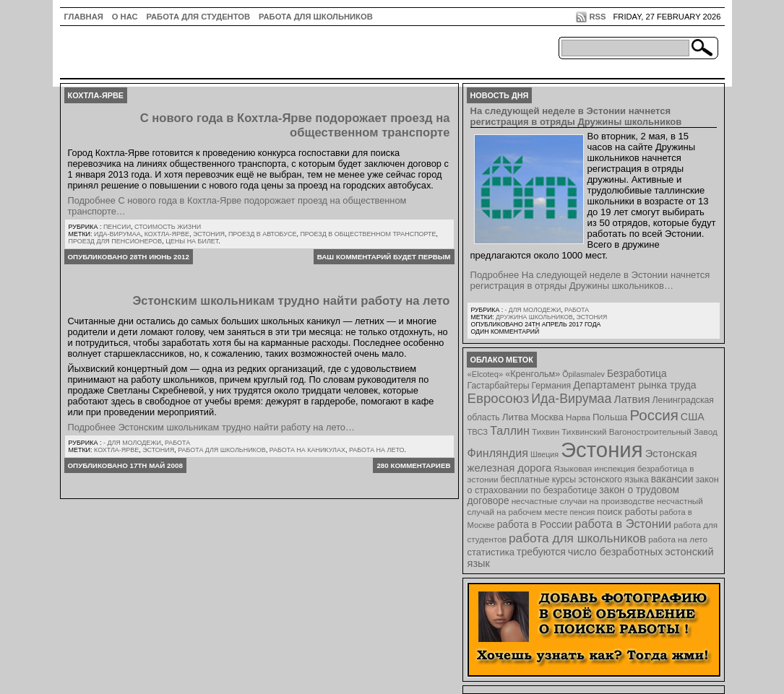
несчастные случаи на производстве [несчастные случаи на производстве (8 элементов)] (583, 501)
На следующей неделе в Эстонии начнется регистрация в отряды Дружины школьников (576, 116)
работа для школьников (222, 450)
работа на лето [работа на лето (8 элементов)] (678, 539)
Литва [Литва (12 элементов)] (516, 417)
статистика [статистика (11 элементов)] (491, 552)
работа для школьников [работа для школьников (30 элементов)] (577, 538)
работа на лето (377, 450)
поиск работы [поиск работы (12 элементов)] (627, 512)
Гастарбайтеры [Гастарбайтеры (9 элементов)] (499, 386)
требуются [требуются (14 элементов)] (541, 552)
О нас (125, 17)
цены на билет (192, 241)
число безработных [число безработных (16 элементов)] (615, 552)
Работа (177, 443)
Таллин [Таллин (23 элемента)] (510, 430)
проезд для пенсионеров (116, 241)
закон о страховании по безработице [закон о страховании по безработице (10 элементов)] (593, 485)
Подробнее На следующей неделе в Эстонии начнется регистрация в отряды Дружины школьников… (590, 280)
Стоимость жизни (168, 227)
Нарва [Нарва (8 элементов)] (578, 417)
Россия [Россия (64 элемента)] (654, 415)
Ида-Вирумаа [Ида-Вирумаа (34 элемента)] (571, 399)
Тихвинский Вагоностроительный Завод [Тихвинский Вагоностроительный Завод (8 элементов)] (639, 431)
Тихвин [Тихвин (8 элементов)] (546, 431)
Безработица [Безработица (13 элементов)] (637, 374)
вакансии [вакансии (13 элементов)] (672, 479)
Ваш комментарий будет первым (384, 257)
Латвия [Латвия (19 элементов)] (632, 399)
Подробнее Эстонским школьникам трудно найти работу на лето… (211, 427)
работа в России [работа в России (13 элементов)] (535, 525)
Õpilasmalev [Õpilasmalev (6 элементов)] (583, 374)
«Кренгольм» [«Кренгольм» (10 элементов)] (533, 374)
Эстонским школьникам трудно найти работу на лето (291, 301)
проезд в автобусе (263, 234)
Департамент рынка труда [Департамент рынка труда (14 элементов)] (634, 385)
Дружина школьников (534, 317)
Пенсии (117, 227)
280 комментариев (413, 465)
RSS (597, 17)
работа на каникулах (307, 450)
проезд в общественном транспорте (368, 234)
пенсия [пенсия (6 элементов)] (583, 512)
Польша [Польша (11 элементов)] (610, 417)
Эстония (209, 234)
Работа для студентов (198, 17)
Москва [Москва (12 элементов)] (547, 417)
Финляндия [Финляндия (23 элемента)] (498, 453)
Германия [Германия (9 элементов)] (551, 386)
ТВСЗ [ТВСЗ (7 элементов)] (478, 432)
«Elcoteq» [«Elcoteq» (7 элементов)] (486, 374)
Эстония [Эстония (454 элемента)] (602, 450)
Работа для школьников (316, 17)
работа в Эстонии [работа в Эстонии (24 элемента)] (623, 524)
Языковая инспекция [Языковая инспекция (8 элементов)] (594, 468)
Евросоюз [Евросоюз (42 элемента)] (499, 398)
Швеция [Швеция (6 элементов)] (544, 454)
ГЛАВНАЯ (84, 17)
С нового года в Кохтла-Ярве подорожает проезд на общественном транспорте (295, 125)
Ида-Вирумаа (117, 234)
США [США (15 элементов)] (693, 417)
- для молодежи (132, 443)
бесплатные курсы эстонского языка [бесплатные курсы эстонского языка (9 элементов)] (575, 480)
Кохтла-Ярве (167, 234)
